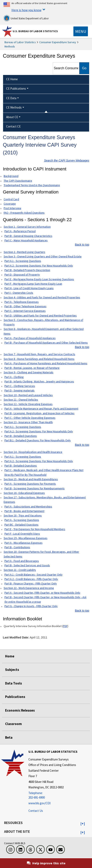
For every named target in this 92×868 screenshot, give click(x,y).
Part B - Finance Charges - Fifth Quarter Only (31, 583)
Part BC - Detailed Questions (21, 525)
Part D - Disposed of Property (22, 275)
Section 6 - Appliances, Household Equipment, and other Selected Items (44, 331)
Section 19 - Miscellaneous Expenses (26, 538)
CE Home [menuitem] (12, 79)
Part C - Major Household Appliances (26, 240)
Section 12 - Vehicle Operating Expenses (28, 404)
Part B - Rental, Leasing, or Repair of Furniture (32, 368)
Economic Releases (20, 710)
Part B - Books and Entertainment (24, 511)
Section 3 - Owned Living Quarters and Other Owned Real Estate (43, 256)
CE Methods (14, 107)
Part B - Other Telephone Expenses (25, 306)
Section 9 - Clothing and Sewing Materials (29, 372)
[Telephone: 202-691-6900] (53, 795)
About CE (12, 117)
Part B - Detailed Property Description (27, 270)
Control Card (11, 199)
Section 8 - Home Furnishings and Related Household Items (39, 359)
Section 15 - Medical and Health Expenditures (31, 479)
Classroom (13, 724)
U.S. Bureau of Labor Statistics (35, 31)
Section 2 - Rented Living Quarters (24, 252)
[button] (83, 824)
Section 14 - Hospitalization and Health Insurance (33, 452)
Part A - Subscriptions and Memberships (28, 507)
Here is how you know (26, 10)
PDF (65, 626)
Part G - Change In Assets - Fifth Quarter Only (31, 606)
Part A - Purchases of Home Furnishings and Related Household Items (46, 363)
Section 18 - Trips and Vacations (23, 515)
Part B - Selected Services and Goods (27, 565)
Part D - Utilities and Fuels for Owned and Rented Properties (41, 315)
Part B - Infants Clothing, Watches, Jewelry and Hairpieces (39, 381)
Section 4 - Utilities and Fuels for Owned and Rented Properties (42, 297)
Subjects (12, 670)
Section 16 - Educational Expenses (24, 493)
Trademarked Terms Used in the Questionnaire (32, 185)
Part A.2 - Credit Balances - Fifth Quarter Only (31, 579)
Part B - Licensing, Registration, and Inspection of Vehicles (39, 413)
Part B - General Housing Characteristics (28, 236)
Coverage (10, 204)
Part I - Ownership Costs (19, 293)
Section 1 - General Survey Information (27, 227)
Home (10, 656)
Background (11, 176)
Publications (15, 697)
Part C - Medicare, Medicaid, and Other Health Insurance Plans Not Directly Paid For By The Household (44, 472)
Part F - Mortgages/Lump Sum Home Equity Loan (33, 284)
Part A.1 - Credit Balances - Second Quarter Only (34, 575)
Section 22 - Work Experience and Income (29, 588)
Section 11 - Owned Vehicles (21, 400)
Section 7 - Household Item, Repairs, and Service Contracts (39, 354)
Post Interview (12, 208)
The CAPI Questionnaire (18, 181)
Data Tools (13, 683)
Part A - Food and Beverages (22, 561)
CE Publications (16, 88)
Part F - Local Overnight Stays (22, 534)
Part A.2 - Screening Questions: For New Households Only (39, 266)
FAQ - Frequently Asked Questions (24, 213)
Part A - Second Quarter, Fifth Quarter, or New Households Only (42, 593)
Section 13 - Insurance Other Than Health (28, 422)
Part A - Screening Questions (22, 520)
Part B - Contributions (17, 547)
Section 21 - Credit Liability (20, 570)
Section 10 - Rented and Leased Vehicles (28, 395)
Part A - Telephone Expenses (22, 302)
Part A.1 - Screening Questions (23, 261)
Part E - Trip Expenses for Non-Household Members (35, 529)
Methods (10, 46)
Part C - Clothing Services (20, 386)
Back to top (82, 245)
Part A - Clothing (14, 377)
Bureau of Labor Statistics (20, 42)
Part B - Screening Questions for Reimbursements (35, 488)
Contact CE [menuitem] (13, 126)
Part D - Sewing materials (20, 390)
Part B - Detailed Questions (21, 436)
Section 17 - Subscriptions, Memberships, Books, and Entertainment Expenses (45, 500)
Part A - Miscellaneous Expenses (24, 543)
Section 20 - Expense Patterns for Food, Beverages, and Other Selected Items (41, 554)
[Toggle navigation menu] (81, 31)
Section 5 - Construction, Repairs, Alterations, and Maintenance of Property (43, 322)
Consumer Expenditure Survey (58, 42)
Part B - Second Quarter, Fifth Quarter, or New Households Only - (45, 599)
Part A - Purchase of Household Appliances (30, 338)
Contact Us (36, 811)
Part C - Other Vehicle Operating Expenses (30, 418)
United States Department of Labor (26, 18)
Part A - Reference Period (20, 231)
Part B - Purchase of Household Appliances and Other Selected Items (46, 343)
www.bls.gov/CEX (40, 803)
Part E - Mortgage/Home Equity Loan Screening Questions (39, 279)
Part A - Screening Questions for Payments (30, 484)
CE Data (11, 98)
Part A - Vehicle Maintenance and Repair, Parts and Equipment (41, 409)
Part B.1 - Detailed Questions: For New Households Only (38, 440)
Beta (9, 737)
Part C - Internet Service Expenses (25, 311)
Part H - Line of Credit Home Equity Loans (29, 288)
